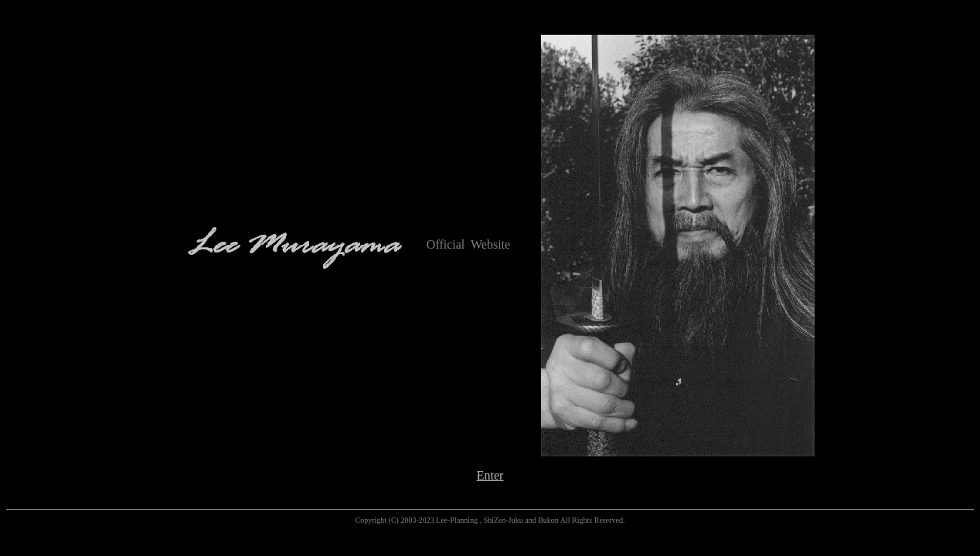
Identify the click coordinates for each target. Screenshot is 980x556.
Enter (490, 475)
